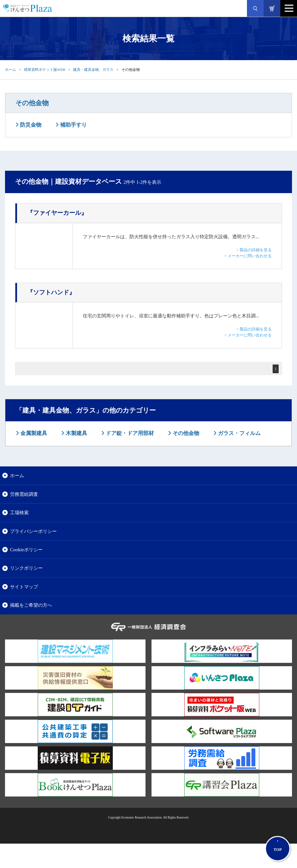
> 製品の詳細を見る (254, 250)
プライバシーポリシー (33, 531)
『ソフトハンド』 (51, 292)
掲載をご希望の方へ (31, 605)
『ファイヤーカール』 (57, 213)
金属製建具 (33, 433)
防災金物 (30, 125)
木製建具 (76, 433)
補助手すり (73, 125)
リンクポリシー (26, 568)
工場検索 (19, 513)
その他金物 (32, 103)
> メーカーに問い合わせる (248, 256)
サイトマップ (24, 587)
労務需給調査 (24, 494)
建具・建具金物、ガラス (93, 69)
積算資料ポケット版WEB (45, 69)
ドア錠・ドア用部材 (129, 433)
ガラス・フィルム (239, 433)
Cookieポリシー (26, 550)
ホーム (11, 69)
